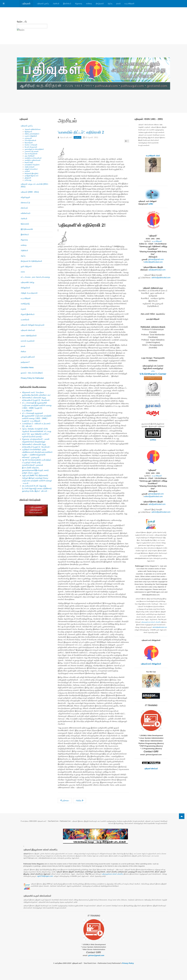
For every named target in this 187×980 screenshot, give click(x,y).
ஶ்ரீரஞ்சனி (28, 178)
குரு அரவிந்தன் (30, 156)
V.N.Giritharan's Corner (153, 374)
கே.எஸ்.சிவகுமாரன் (31, 147)
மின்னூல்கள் (25, 288)
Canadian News (27, 367)
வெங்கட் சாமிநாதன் (31, 145)
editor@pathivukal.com (153, 262)
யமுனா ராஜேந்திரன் (31, 136)
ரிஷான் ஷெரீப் (29, 162)
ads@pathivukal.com (157, 270)
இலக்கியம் (67, 4)
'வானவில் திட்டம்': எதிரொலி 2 (91, 132)
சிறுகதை (79, 4)
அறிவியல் (24, 250)
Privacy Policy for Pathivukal (32, 378)
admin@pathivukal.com (161, 278)
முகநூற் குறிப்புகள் (28, 357)
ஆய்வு (110, 4)
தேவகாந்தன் (29, 143)
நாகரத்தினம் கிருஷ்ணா (32, 165)
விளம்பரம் (24, 208)
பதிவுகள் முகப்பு (43, 4)
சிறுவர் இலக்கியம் (28, 314)
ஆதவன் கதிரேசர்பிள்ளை (33, 129)
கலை (23, 272)
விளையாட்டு (25, 203)
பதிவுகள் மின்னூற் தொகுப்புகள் (33, 325)
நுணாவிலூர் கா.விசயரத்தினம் (34, 149)
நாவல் (118, 4)
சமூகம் (23, 309)
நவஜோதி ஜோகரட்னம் (32, 176)
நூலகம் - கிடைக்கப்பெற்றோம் (32, 373)
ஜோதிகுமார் (28, 132)
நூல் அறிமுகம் (26, 266)
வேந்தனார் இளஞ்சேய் (32, 173)
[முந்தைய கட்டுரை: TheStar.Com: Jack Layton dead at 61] (65, 800)
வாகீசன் (27, 171)
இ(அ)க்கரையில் (27, 229)
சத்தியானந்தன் (30, 167)
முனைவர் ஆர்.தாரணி (32, 151)
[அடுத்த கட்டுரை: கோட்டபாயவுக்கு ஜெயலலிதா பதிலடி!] (80, 800)
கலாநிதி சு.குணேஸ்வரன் (33, 160)
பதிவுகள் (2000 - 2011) (30, 192)
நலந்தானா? (25, 362)
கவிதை (89, 4)
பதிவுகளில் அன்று (28, 282)
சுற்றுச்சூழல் (25, 197)
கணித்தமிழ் (25, 304)
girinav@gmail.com (156, 259)
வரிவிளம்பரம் (26, 213)
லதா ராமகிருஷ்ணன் (31, 154)
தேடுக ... (21, 22)
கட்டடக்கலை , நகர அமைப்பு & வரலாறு (35, 277)
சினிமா (23, 351)
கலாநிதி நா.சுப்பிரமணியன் (33, 158)
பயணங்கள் (25, 320)
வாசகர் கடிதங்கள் (28, 341)
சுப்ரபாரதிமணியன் (30, 140)
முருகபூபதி (28, 138)
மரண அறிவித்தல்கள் (29, 336)
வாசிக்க (153, 440)
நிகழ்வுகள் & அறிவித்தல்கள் (31, 261)
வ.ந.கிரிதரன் (129, 4)
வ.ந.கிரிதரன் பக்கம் (153, 156)
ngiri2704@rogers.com (45, 876)
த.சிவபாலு (28, 180)
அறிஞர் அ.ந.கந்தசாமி (29, 293)
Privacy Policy (128, 963)
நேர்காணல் (25, 224)
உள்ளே (151, 204)
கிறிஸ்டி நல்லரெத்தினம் (32, 134)
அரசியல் (56, 4)
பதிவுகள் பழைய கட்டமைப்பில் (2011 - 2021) (35, 185)
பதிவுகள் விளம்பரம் (28, 330)
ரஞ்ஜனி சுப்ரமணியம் (31, 169)
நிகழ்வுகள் (100, 4)
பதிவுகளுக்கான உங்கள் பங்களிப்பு (151, 622)
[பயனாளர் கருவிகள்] (127, 141)
